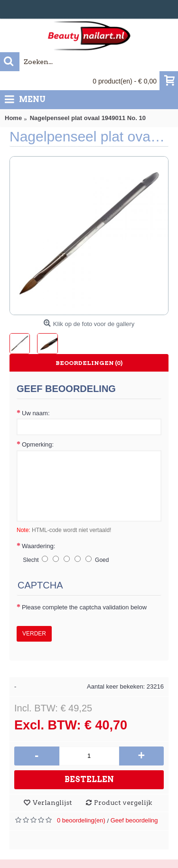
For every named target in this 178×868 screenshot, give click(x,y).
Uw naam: (36, 413)
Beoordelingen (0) (89, 363)
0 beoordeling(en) (81, 820)
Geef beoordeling (134, 820)
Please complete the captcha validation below (84, 607)
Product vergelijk (123, 803)
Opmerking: (38, 444)
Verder (34, 634)
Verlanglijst (52, 803)
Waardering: (38, 546)
